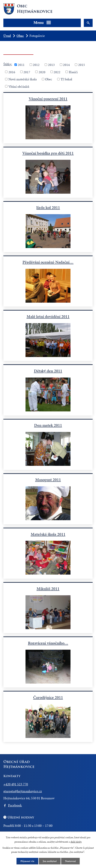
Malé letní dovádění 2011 (48, 316)
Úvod (7, 36)
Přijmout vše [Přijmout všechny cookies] (27, 861)
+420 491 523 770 (16, 784)
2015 (82, 65)
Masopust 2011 (48, 480)
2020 (42, 72)
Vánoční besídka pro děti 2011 (48, 153)
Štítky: (8, 64)
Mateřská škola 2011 (48, 534)
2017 (27, 72)
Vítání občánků (19, 86)
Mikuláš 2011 (48, 589)
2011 (21, 65)
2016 (12, 72)
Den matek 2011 (48, 425)
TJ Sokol (66, 79)
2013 (51, 65)
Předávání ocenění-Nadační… (48, 262)
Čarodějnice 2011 (48, 697)
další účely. (76, 842)
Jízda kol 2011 (48, 207)
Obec (20, 36)
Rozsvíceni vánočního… (48, 643)
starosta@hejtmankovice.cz (23, 791)
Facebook (15, 805)
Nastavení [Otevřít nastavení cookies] (70, 861)
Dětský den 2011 (48, 371)
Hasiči (73, 72)
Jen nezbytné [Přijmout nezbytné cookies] (50, 861)
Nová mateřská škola (23, 79)
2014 (66, 65)
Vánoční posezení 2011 (48, 99)
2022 (57, 72)
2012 (36, 65)
